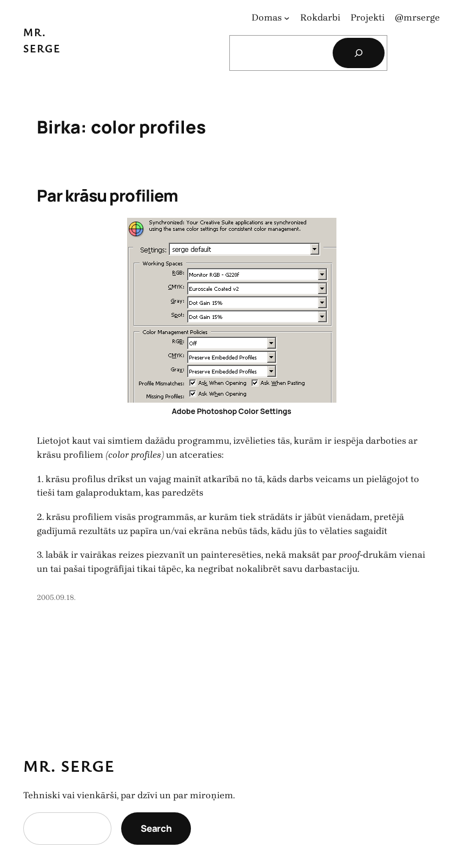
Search (156, 828)
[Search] (359, 53)
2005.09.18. (56, 597)
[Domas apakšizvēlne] (287, 18)
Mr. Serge (69, 766)
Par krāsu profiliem (107, 195)
